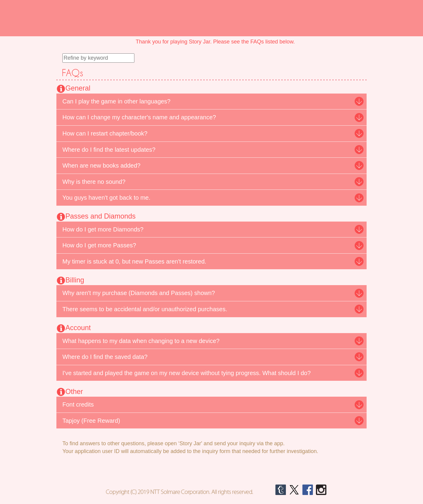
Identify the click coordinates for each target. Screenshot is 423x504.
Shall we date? (61, 9)
